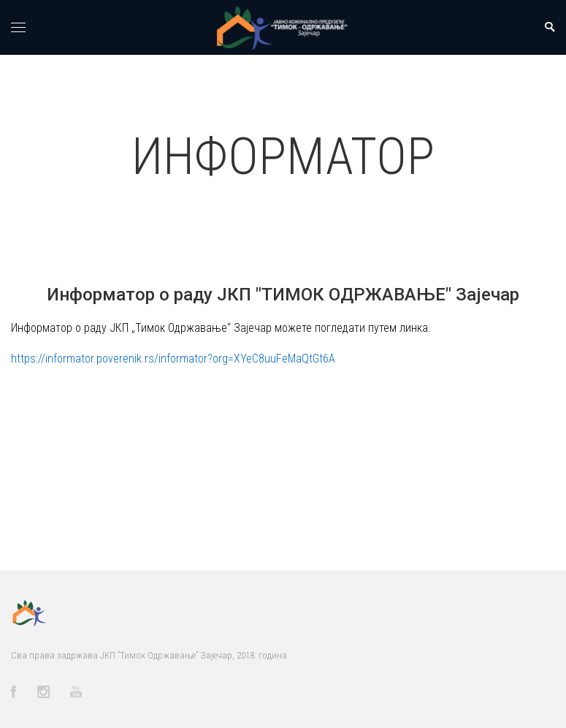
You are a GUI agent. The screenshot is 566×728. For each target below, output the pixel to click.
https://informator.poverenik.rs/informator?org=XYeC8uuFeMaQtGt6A (173, 359)
